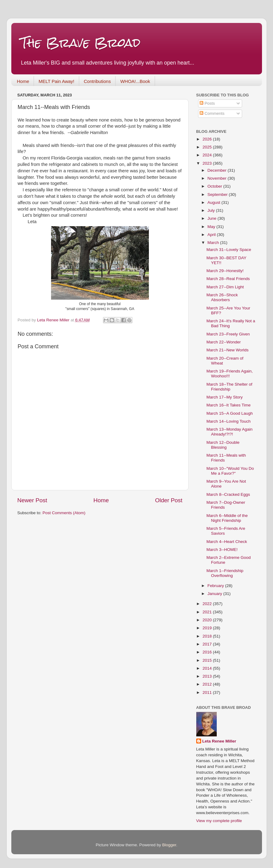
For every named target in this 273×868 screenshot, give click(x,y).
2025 (208, 147)
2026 (208, 139)
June (213, 218)
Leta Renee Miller (219, 741)
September (218, 195)
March (214, 243)
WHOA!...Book (135, 81)
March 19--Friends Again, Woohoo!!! (230, 374)
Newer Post (32, 500)
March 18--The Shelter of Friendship (229, 387)
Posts (207, 103)
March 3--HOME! (222, 550)
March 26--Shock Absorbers (222, 297)
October (216, 186)
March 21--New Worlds (227, 350)
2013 (208, 676)
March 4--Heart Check (227, 542)
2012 (208, 684)
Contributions (97, 81)
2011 (208, 692)
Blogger (169, 845)
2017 (208, 644)
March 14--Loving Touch (229, 421)
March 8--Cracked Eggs (228, 494)
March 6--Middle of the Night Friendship (227, 518)
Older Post (169, 500)
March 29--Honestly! (225, 271)
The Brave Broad (81, 43)
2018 (208, 636)
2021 (208, 612)
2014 (208, 668)
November (218, 178)
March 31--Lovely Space (229, 250)
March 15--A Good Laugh (230, 413)
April (212, 235)
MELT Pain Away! (56, 81)
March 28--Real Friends (228, 279)
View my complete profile (219, 821)
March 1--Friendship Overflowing (225, 573)
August (215, 202)
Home (23, 81)
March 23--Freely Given (228, 334)
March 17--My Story (225, 397)
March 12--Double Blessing (223, 445)
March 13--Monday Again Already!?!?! (229, 432)
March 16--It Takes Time (229, 405)
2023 (208, 163)
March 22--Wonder (223, 342)
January (216, 594)
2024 (208, 155)
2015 (208, 660)
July (212, 210)
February (216, 586)
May (212, 227)
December (218, 170)
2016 (208, 652)
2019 (208, 628)
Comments (212, 113)
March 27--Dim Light (225, 287)
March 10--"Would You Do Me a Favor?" (230, 471)
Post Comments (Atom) (64, 513)
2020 (208, 620)
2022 (208, 604)
